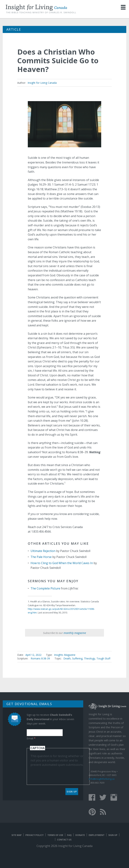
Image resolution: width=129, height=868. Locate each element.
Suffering (77, 658)
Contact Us (64, 840)
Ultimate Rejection (43, 551)
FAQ (69, 835)
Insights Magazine (65, 655)
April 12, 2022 (33, 655)
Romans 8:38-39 (40, 658)
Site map (17, 835)
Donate (80, 835)
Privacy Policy (35, 835)
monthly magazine (75, 633)
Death (67, 658)
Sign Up (72, 792)
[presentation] (58, 774)
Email (31, 738)
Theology (89, 658)
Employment (97, 835)
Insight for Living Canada (42, 83)
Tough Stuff (103, 658)
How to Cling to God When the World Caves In (62, 563)
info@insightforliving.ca (102, 779)
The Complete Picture (45, 588)
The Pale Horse (41, 557)
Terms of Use (55, 835)
